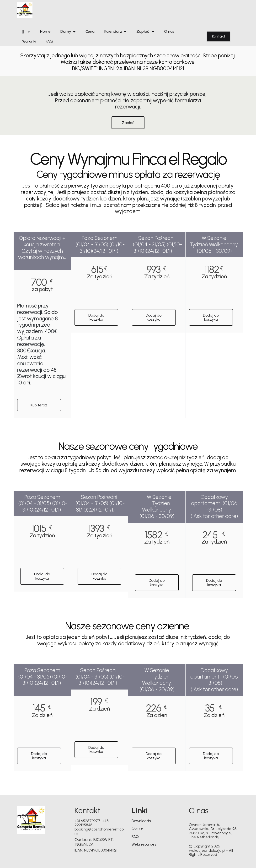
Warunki (29, 41)
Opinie (137, 828)
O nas (169, 32)
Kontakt (219, 36)
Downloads (141, 821)
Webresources (144, 844)
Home (45, 32)
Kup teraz (39, 405)
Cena (90, 32)
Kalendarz (113, 32)
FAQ (49, 41)
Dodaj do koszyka (96, 317)
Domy (66, 32)
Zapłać (143, 32)
